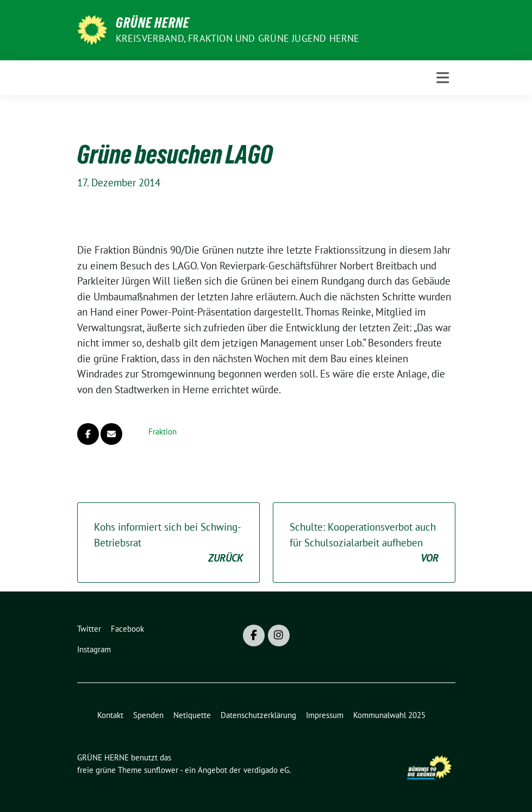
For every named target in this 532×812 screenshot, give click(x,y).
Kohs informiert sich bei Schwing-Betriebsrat (168, 543)
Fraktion (162, 432)
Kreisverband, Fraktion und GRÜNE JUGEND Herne (238, 38)
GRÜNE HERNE (153, 23)
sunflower (161, 770)
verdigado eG (266, 770)
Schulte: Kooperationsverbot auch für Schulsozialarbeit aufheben (364, 543)
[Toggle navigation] (443, 78)
